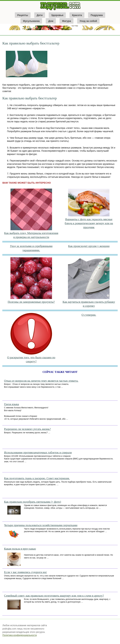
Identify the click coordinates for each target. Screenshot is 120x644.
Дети (40, 15)
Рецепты (23, 15)
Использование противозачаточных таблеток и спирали (38, 452)
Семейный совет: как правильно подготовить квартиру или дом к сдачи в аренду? (54, 596)
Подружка (97, 15)
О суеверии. (89, 315)
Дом (51, 21)
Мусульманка (31, 21)
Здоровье (57, 15)
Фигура (66, 21)
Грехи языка (11, 404)
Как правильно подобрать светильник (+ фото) (32, 502)
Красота (77, 15)
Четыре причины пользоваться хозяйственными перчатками (41, 525)
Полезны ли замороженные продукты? (31, 302)
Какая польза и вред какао (20, 549)
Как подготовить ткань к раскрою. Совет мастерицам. (37, 478)
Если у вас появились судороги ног (25, 572)
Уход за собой (88, 21)
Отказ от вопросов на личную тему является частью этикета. (41, 381)
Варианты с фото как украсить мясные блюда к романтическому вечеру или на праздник (89, 223)
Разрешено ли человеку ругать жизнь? (27, 429)
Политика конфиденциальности (20, 635)
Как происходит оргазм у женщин (89, 246)
